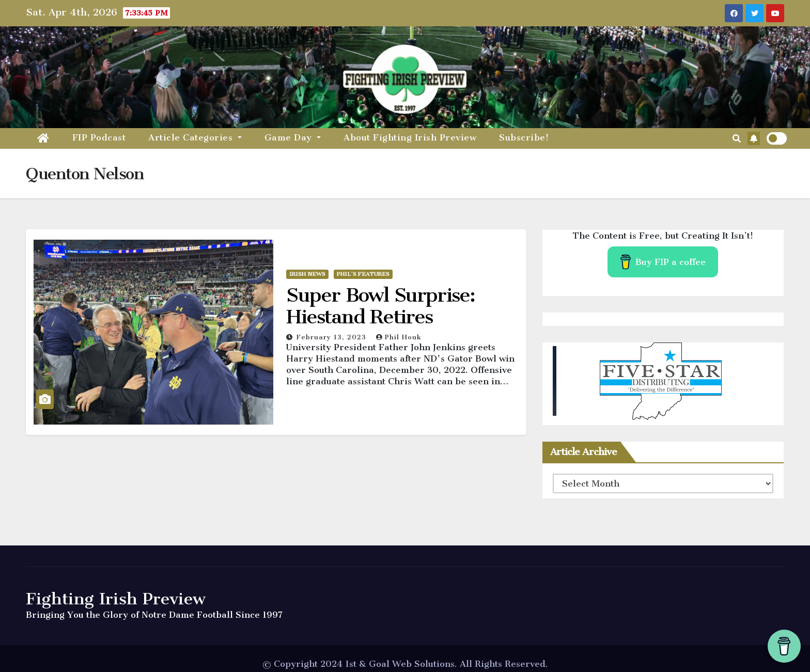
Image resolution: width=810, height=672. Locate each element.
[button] (737, 138)
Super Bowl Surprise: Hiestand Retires (380, 306)
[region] (663, 381)
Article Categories (195, 137)
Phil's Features (363, 274)
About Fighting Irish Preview (410, 137)
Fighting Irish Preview (116, 599)
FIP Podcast (99, 137)
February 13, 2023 (333, 337)
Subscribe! (524, 137)
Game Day (293, 137)
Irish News (307, 274)
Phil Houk (399, 337)
